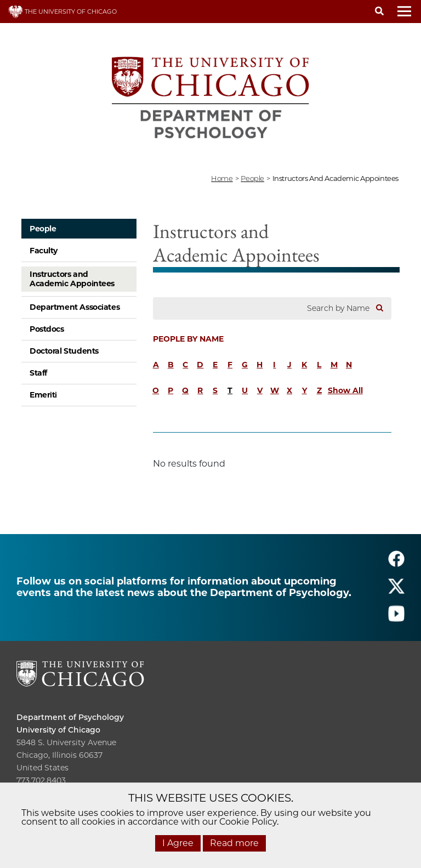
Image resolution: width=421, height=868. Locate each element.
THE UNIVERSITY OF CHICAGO (62, 12)
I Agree (178, 843)
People (43, 229)
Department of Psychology (70, 717)
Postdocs (47, 329)
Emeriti (43, 395)
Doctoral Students (64, 351)
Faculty (44, 251)
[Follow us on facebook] (396, 564)
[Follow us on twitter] (396, 591)
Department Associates (75, 307)
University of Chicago (58, 730)
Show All (345, 390)
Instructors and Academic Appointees (72, 279)
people (252, 178)
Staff (38, 373)
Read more (234, 843)
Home (222, 178)
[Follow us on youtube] (396, 619)
